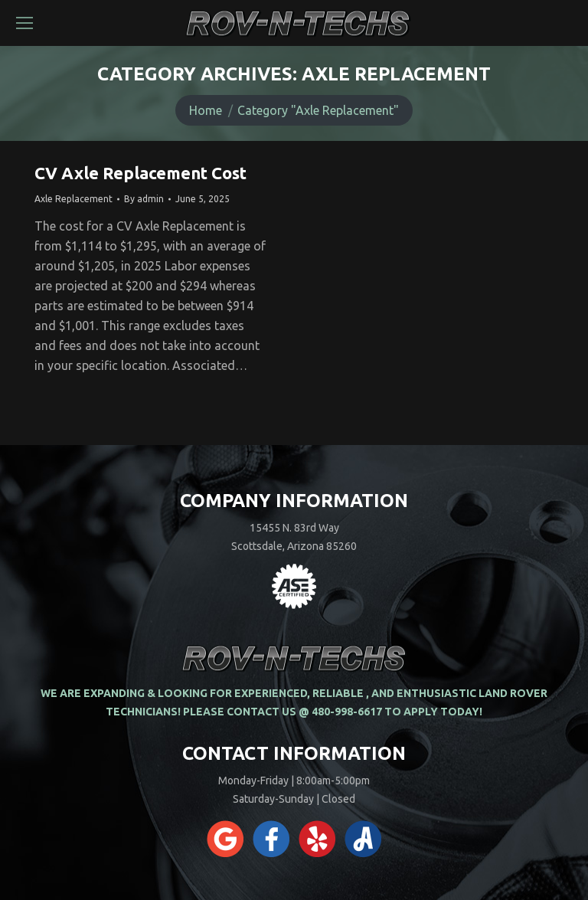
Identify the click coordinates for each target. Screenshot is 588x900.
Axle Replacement (73, 199)
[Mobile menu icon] (24, 23)
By (144, 199)
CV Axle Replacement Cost (140, 173)
